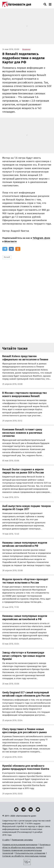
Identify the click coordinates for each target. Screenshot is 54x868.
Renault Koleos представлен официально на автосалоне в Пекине (25, 358)
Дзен (47, 238)
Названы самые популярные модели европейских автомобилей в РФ (25, 618)
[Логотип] (17, 4)
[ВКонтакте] (11, 249)
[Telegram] (5, 249)
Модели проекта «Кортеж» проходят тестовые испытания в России (25, 581)
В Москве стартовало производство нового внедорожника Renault (25, 395)
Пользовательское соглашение (30, 853)
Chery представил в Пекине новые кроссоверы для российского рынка (24, 731)
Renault (7, 257)
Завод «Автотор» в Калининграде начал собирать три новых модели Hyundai (24, 656)
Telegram (38, 238)
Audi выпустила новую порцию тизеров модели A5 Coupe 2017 (27, 508)
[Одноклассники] (18, 249)
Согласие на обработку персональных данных (24, 856)
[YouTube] (38, 809)
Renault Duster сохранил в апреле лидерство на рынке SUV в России (23, 471)
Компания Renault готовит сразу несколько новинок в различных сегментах (22, 433)
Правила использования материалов (20, 845)
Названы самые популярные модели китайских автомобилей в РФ (25, 544)
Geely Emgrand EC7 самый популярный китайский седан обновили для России (26, 694)
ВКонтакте (11, 241)
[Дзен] (16, 809)
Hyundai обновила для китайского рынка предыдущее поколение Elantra (26, 767)
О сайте (6, 840)
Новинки (26, 49)
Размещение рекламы (22, 840)
